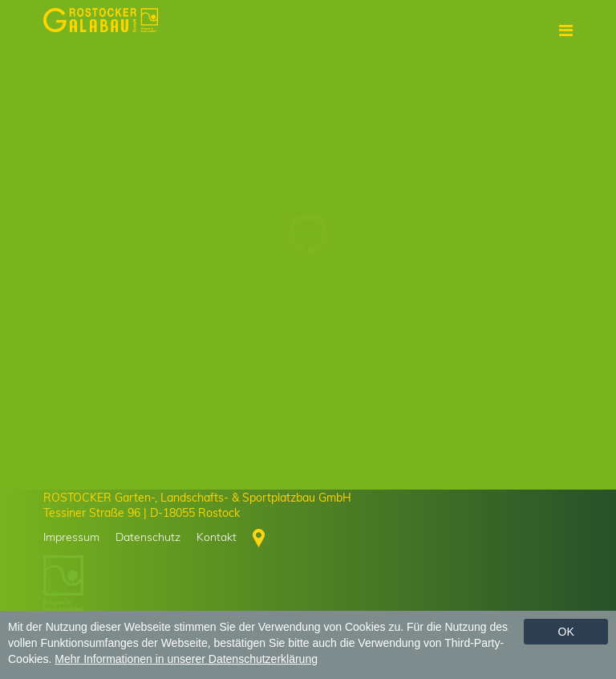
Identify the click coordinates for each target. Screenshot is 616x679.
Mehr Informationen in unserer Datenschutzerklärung (186, 659)
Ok (566, 632)
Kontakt (217, 537)
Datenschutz (148, 537)
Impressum (71, 537)
